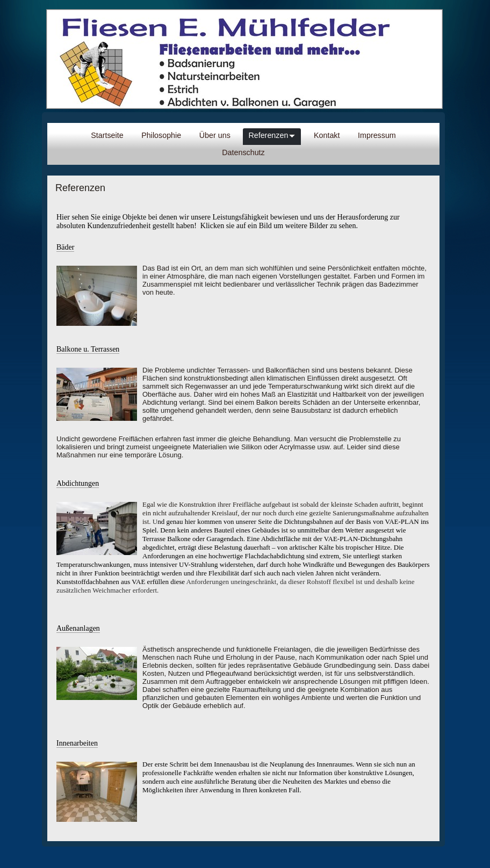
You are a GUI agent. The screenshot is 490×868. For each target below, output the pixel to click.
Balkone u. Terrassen (88, 349)
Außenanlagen (78, 628)
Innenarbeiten (77, 743)
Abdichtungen (78, 483)
